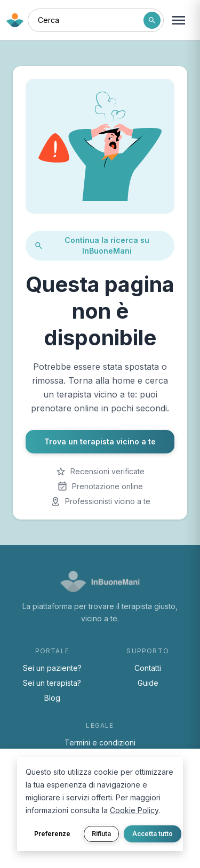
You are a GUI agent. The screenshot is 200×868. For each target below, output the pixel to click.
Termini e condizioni (100, 743)
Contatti (148, 668)
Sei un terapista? (52, 683)
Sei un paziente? (52, 668)
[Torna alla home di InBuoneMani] (15, 20)
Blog (52, 698)
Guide (148, 683)
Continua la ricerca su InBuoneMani (92, 245)
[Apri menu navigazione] (179, 20)
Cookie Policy (134, 810)
